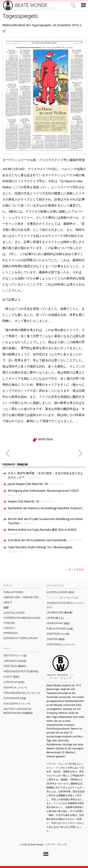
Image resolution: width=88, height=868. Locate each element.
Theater (55, 639)
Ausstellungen (14, 613)
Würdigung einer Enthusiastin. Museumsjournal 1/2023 (43, 493)
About (8, 602)
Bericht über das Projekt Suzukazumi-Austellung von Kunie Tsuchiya (45, 521)
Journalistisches (65, 605)
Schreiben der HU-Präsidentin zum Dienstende (44, 540)
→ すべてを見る (74, 570)
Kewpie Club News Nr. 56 (31, 502)
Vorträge (60, 644)
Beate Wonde (25, 5)
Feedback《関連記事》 (16, 464)
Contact (9, 628)
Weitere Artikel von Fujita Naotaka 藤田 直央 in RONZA (42, 532)
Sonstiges (58, 634)
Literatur (14, 682)
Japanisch (15, 661)
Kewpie (15, 687)
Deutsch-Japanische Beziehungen (18, 711)
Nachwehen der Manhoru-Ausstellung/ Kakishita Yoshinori (45, 510)
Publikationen (13, 592)
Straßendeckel (22, 693)
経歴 (6, 608)
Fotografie (15, 698)
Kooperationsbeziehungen (22, 618)
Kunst (11, 677)
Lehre (55, 618)
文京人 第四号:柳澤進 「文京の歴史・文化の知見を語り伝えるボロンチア (45, 475)
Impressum (11, 633)
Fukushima (17, 704)
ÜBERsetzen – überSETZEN (21, 597)
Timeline (9, 623)
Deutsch (15, 655)
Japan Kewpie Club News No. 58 (35, 484)
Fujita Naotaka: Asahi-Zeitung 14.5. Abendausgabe (40, 549)
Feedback (62, 598)
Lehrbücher (59, 612)
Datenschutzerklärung (21, 638)
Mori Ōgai (46, 439)
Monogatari (58, 623)
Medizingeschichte (21, 671)
